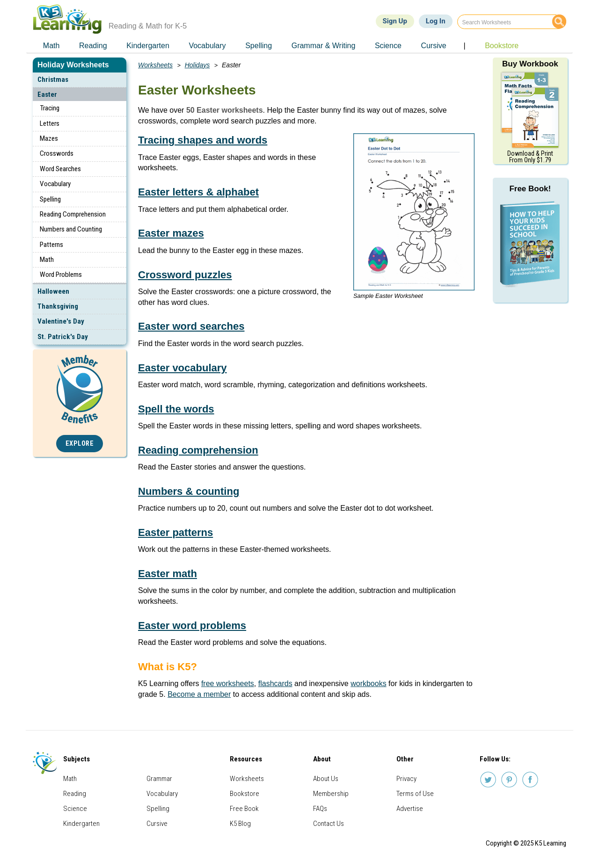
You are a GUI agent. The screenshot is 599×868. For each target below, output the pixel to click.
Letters (50, 123)
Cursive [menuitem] (433, 46)
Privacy (406, 779)
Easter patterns (175, 532)
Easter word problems (192, 626)
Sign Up (395, 21)
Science (75, 809)
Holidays (197, 65)
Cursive (157, 824)
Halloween (53, 291)
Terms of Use (415, 794)
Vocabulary (55, 184)
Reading (75, 794)
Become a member (199, 694)
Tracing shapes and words (203, 140)
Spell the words (176, 409)
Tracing (50, 108)
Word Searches (60, 169)
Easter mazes (171, 233)
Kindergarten (81, 824)
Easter (47, 94)
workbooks (368, 684)
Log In (436, 21)
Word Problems (61, 275)
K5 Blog (240, 824)
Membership (331, 794)
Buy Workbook (530, 64)
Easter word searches (191, 326)
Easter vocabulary (183, 368)
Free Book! (530, 189)
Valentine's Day (61, 321)
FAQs (320, 809)
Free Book (244, 809)
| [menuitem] (464, 46)
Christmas (53, 80)
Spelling (50, 199)
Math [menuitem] (51, 46)
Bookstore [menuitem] (502, 46)
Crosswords (57, 153)
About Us (326, 779)
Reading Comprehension (73, 214)
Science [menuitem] (388, 46)
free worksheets (228, 684)
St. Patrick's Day (63, 337)
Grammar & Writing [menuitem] (324, 46)
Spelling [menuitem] (259, 46)
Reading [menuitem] (93, 46)
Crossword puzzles (185, 275)
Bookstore (245, 794)
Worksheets (155, 65)
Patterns (51, 245)
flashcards (275, 684)
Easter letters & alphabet (198, 192)
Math (47, 260)
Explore (80, 444)
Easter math (168, 574)
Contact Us (329, 824)
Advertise (410, 809)
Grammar (159, 779)
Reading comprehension (198, 450)
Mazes (49, 138)
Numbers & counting (189, 491)
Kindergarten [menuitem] (148, 46)
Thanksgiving (58, 306)
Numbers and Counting (71, 229)
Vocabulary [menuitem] (207, 46)
